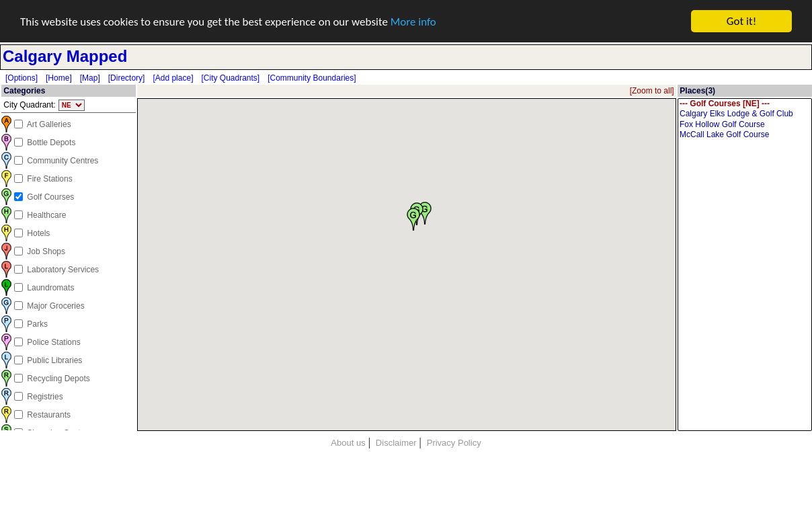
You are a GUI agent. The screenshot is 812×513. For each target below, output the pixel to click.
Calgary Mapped (65, 56)
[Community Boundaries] (312, 78)
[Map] (90, 78)
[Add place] (173, 78)
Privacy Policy (454, 443)
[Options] (22, 78)
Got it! (741, 21)
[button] (413, 219)
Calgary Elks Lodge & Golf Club (745, 114)
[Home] (59, 78)
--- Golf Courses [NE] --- (745, 104)
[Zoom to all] (652, 91)
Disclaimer (396, 443)
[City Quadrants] (230, 78)
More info (413, 21)
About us (348, 443)
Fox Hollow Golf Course (745, 125)
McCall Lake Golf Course (745, 135)
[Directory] (127, 78)
